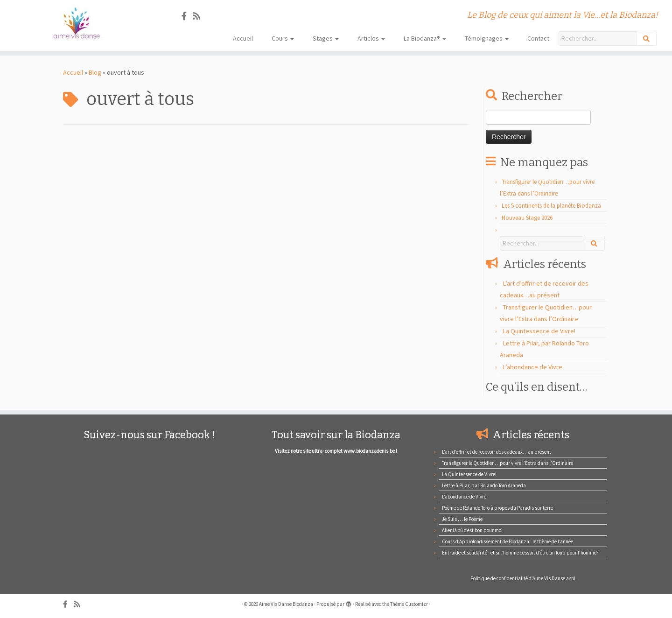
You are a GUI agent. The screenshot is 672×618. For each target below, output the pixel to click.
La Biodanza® (425, 38)
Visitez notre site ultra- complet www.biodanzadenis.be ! (336, 451)
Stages (326, 38)
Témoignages (487, 38)
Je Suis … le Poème (462, 519)
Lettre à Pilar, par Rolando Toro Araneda (484, 485)
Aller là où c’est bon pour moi (472, 530)
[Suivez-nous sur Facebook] (187, 16)
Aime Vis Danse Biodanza (286, 604)
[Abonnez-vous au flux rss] (199, 16)
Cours (283, 38)
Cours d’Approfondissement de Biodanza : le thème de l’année (507, 541)
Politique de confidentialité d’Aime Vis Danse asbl (523, 578)
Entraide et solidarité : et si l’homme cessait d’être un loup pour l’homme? (520, 553)
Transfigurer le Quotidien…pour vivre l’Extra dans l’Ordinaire (507, 463)
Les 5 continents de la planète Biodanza (551, 206)
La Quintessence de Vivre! (539, 331)
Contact (538, 38)
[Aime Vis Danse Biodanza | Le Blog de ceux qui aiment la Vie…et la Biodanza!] (77, 23)
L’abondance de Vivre (533, 367)
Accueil (243, 38)
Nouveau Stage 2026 (527, 218)
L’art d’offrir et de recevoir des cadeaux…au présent (497, 452)
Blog (95, 72)
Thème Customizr (409, 604)
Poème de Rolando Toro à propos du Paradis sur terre (497, 508)
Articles (371, 38)
